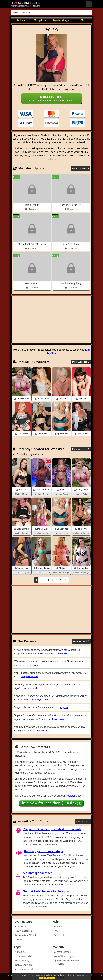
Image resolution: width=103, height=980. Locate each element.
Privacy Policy (88, 975)
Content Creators (63, 952)
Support (58, 926)
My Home (21, 20)
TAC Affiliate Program (65, 956)
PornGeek (62, 654)
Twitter (19, 939)
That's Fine (47, 978)
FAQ (56, 931)
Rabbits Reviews (56, 719)
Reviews (71, 796)
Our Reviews (22, 926)
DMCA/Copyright (24, 965)
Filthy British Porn (30, 677)
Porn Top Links (43, 731)
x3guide (64, 708)
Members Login (61, 20)
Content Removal (24, 969)
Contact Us (59, 935)
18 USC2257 (21, 952)
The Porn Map (31, 665)
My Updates (40, 20)
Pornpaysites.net (40, 700)
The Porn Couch (30, 688)
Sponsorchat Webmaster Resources (66, 962)
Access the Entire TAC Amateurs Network (51, 98)
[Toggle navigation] (89, 4)
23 (66, 580)
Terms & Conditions (25, 956)
